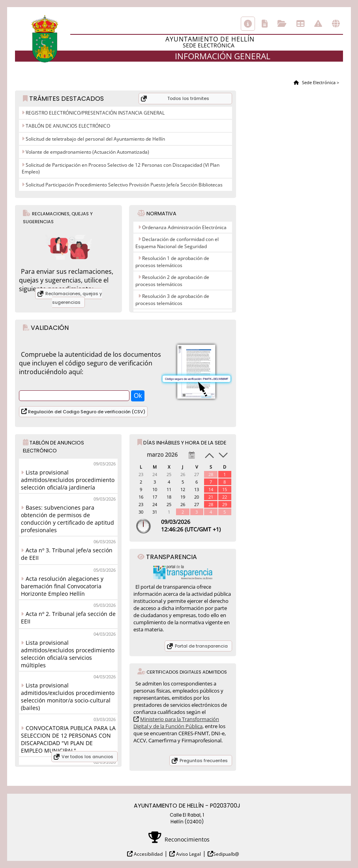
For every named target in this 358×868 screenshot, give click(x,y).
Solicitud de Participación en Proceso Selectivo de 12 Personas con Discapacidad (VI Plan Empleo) (121, 168)
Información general (248, 24)
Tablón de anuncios (300, 24)
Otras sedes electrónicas (336, 24)
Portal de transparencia (201, 646)
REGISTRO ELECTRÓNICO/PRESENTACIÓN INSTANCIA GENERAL (95, 113)
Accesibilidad (148, 854)
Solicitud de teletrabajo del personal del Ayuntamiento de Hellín (95, 139)
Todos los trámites (188, 98)
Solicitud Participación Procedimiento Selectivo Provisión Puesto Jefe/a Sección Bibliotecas (124, 185)
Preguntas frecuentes (204, 761)
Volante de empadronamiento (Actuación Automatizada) (87, 152)
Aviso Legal (188, 854)
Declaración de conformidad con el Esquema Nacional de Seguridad (177, 243)
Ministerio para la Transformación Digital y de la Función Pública (176, 723)
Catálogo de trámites (265, 24)
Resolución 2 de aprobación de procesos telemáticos (172, 281)
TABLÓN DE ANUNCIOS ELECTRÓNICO (67, 126)
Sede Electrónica (318, 82)
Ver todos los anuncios (87, 757)
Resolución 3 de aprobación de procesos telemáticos (172, 300)
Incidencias (318, 24)
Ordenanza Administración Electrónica (184, 227)
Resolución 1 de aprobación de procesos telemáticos (172, 262)
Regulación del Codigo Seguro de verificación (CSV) (86, 412)
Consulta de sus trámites (282, 24)
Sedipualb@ (226, 854)
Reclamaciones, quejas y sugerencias (74, 298)
